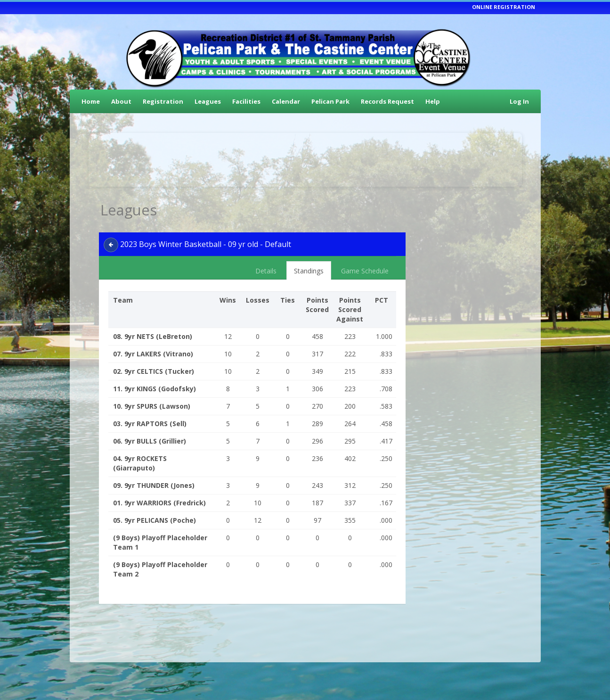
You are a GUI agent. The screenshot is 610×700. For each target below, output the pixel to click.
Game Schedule (365, 271)
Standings (309, 271)
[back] (111, 245)
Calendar (286, 101)
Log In (519, 101)
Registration (163, 101)
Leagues (208, 101)
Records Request (387, 101)
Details (266, 271)
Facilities (246, 101)
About (121, 101)
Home (91, 101)
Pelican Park (330, 101)
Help (433, 101)
